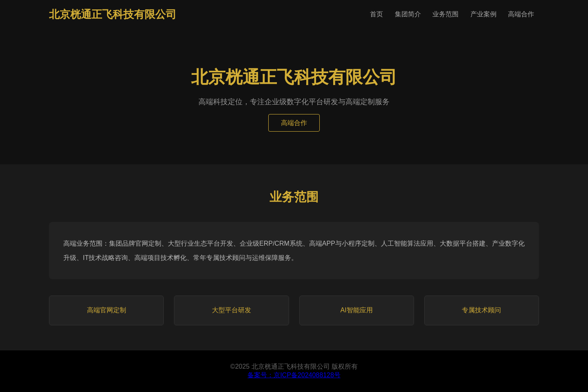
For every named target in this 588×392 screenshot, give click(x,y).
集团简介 (408, 14)
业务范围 (445, 14)
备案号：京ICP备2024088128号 (294, 375)
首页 (376, 14)
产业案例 (483, 14)
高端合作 (521, 14)
